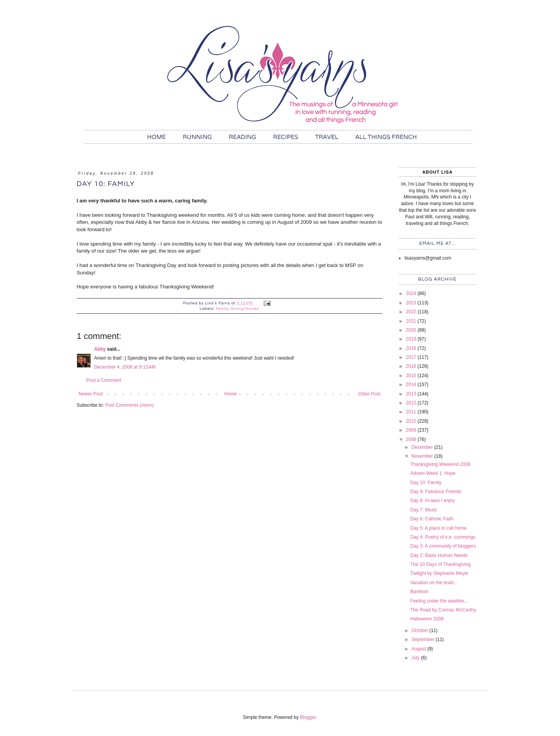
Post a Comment (104, 380)
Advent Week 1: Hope (433, 473)
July (416, 658)
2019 (412, 339)
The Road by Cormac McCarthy (443, 610)
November (423, 456)
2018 (412, 348)
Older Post (369, 394)
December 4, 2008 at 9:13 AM (125, 367)
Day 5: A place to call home (438, 528)
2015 (412, 376)
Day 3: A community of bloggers (443, 546)
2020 (412, 330)
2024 (412, 293)
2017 (412, 357)
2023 (412, 303)
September (423, 639)
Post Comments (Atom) (129, 405)
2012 (412, 403)
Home (231, 394)
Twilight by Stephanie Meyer (439, 573)
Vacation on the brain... (434, 583)
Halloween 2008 (427, 619)
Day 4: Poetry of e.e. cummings (443, 537)
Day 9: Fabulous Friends (436, 492)
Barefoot (419, 592)
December (423, 447)
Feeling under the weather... (439, 601)
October (420, 631)
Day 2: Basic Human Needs (439, 555)
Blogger (308, 717)
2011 (412, 412)
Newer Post (91, 394)
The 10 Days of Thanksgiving (440, 564)
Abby (100, 349)
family (222, 309)
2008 (412, 439)
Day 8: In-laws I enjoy (433, 501)
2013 (412, 394)
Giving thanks (245, 309)
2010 (412, 421)
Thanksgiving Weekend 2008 (440, 464)
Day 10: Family (426, 483)
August (419, 649)
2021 (412, 321)
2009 (412, 430)
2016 (412, 366)
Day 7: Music (424, 510)
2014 (412, 385)
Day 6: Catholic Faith (432, 519)
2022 (412, 312)
